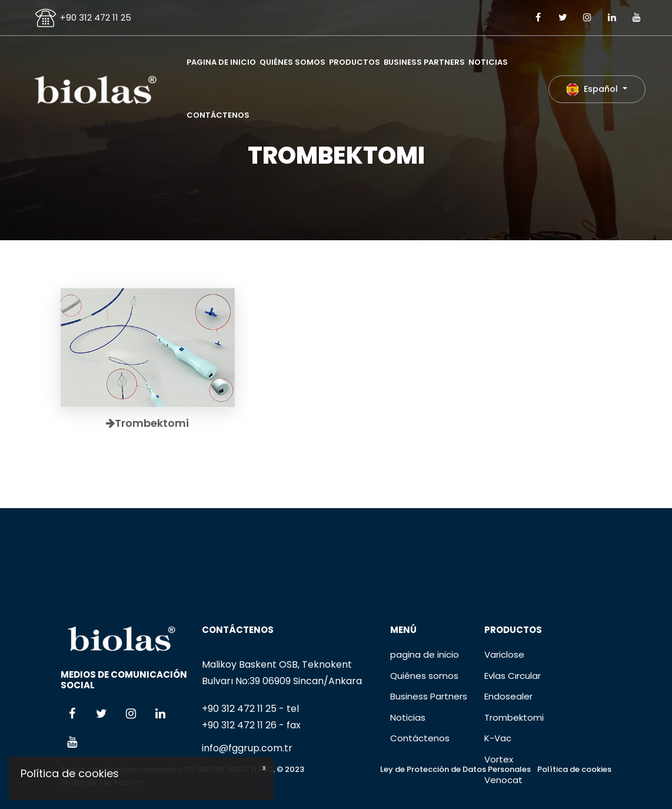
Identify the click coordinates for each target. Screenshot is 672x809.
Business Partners (424, 62)
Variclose (504, 712)
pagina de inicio (221, 62)
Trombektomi (514, 775)
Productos (355, 62)
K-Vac (498, 796)
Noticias (488, 62)
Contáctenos (218, 115)
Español (593, 89)
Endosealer (508, 754)
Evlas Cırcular (513, 733)
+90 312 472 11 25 (96, 17)
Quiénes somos (292, 62)
